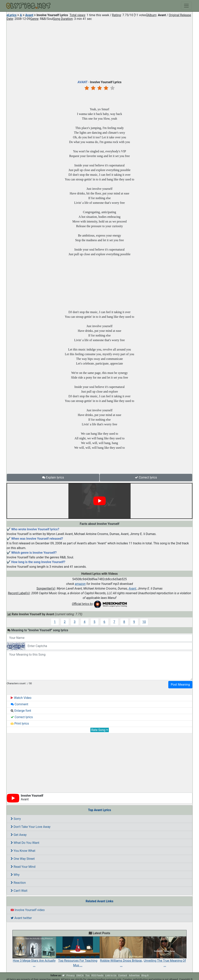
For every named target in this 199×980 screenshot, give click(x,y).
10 (144, 622)
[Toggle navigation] (186, 6)
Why (15, 875)
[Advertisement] (99, 49)
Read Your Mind (23, 867)
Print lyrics (20, 724)
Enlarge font (21, 711)
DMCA (80, 975)
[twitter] (63, 975)
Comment (19, 704)
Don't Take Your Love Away (31, 827)
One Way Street (23, 859)
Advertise (134, 975)
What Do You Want (25, 843)
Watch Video (21, 698)
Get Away (19, 835)
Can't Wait (19, 891)
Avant (29, 15)
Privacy (71, 975)
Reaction (18, 883)
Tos (88, 975)
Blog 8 (145, 975)
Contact (123, 975)
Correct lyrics (146, 477)
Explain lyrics (53, 477)
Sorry (16, 819)
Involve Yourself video (28, 910)
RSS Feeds (97, 975)
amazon (80, 584)
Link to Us (111, 975)
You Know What (23, 851)
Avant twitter (21, 918)
